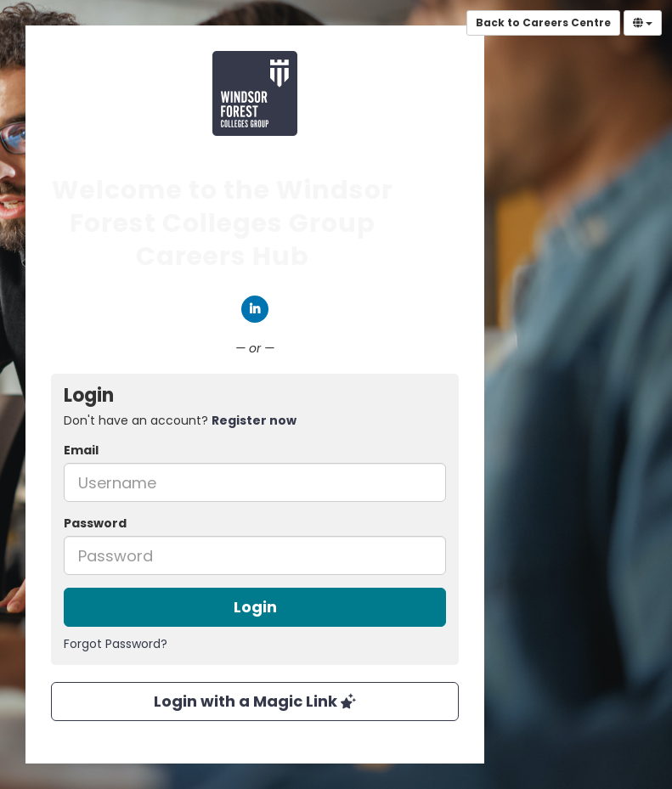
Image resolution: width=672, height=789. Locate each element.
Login (255, 607)
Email (81, 450)
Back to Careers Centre (543, 23)
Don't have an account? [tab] (180, 420)
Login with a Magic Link (255, 701)
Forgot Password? (116, 644)
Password (95, 523)
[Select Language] (643, 23)
